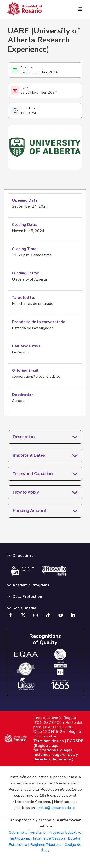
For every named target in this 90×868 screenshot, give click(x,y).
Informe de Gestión (49, 838)
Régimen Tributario (46, 845)
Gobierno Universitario (27, 832)
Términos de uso (49, 741)
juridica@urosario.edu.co (56, 808)
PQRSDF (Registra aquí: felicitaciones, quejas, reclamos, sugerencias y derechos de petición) (58, 750)
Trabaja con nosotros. (22, 571)
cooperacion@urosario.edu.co (36, 377)
